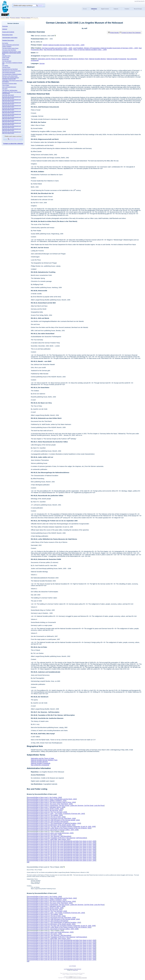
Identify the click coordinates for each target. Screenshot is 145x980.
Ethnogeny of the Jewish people (10, 76)
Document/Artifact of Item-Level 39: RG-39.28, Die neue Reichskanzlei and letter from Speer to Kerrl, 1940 (61, 859)
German (42, 63)
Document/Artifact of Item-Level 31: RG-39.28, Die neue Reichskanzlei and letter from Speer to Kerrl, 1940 (61, 846)
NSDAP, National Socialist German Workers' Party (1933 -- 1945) (64, 45)
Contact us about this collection (13, 144)
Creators (127, 9)
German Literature (16, 18)
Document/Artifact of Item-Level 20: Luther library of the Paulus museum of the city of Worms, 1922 (59, 828)
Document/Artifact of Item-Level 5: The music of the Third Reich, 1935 (50, 804)
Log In (136, 1)
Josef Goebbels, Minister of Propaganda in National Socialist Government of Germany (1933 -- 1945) (106, 48)
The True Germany (7, 61)
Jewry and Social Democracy (9, 87)
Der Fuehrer (5, 43)
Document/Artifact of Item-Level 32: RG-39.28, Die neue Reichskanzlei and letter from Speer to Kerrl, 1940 (61, 848)
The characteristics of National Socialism (12, 74)
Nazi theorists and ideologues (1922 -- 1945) (58, 50)
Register (74, 966)
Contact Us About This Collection (131, 33)
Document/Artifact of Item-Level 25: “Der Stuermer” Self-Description (49, 836)
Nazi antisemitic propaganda (40, 765)
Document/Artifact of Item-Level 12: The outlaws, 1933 (45, 815)
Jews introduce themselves (9, 72)
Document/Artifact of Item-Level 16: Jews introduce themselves (47, 822)
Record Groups (138, 9)
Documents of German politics (10, 83)
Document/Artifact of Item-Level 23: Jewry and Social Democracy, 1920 (50, 833)
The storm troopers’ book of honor (10, 48)
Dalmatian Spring (6, 56)
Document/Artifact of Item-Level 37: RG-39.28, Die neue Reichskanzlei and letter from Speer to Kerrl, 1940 (61, 856)
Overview (5, 26)
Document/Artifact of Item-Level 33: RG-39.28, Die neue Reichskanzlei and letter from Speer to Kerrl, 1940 (61, 849)
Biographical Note (8, 35)
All (28, 862)
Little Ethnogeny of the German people (11, 71)
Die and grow (5, 59)
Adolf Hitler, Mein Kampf (8, 95)
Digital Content (105, 9)
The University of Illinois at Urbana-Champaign (76, 978)
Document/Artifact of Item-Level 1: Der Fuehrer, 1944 (44, 797)
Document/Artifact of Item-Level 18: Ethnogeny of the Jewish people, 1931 (51, 825)
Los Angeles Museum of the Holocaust (73, 969)
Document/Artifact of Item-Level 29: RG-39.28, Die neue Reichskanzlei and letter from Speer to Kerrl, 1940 (61, 843)
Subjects (116, 9)
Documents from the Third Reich (10, 69)
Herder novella (6, 57)
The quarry (5, 89)
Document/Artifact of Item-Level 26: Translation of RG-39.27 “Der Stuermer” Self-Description (57, 838)
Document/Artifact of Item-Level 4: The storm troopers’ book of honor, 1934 (51, 802)
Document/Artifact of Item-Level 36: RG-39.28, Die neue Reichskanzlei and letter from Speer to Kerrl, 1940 (61, 854)
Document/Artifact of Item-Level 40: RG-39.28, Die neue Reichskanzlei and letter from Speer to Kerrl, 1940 (61, 860)
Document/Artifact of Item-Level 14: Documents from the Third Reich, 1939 (51, 818)
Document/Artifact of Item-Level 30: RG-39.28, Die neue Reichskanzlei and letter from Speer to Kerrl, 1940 (61, 844)
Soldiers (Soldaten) (7, 46)
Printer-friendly (115, 33)
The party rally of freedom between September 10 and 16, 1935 (11, 78)
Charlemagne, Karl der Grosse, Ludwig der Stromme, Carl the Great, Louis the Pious (12, 53)
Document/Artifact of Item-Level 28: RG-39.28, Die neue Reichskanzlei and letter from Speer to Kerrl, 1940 (61, 841)
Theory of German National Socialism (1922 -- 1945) (90, 50)
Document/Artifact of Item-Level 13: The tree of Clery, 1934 (46, 817)
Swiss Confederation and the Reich (11, 45)
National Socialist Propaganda (116, 59)
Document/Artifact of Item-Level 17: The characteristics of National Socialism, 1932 (54, 823)
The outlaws (5, 66)
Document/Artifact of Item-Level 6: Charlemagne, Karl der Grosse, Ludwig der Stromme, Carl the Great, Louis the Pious (66, 805)
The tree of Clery (6, 67)
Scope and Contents (8, 32)
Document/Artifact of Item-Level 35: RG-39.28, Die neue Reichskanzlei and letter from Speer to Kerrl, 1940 (61, 852)
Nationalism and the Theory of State (49, 59)
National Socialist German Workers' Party (75, 59)
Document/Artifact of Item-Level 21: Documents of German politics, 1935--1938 (53, 830)
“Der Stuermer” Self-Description (10, 90)
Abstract (5, 29)
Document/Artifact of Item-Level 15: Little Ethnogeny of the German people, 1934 (53, 820)
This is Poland (6, 85)
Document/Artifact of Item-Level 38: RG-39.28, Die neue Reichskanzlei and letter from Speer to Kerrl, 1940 (61, 857)
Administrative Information (10, 38)
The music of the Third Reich (9, 50)
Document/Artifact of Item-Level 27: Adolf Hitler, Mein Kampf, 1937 (48, 839)
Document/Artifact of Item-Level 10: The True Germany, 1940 (47, 812)
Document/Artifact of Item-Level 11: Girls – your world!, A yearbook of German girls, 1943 (56, 814)
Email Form (75, 970)
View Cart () (141, 1)
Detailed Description (8, 40)
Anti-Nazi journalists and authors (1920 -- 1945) (57, 48)
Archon (7, 18)
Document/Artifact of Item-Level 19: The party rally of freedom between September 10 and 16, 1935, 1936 (61, 827)
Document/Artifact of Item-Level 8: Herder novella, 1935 (45, 809)
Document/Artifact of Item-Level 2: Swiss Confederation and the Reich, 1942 (52, 799)
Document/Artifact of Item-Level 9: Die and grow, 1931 (45, 810)
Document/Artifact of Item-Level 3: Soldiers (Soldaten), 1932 (47, 801)
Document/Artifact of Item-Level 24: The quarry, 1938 (44, 835)
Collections (94, 9)
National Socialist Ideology (97, 59)
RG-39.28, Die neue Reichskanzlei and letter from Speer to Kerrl (12, 97)
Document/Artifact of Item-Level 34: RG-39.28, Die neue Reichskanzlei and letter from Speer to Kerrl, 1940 (61, 851)
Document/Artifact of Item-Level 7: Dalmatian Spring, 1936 (46, 807)
